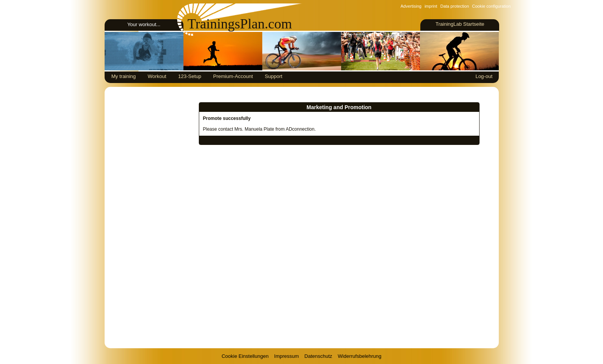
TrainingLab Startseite (460, 24)
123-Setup (190, 76)
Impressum (287, 356)
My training (124, 76)
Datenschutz (318, 356)
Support (274, 76)
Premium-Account (233, 76)
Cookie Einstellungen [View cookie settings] (245, 356)
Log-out (484, 76)
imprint (431, 6)
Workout (157, 76)
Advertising (411, 6)
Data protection (455, 6)
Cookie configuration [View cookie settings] (491, 6)
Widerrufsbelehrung (359, 356)
